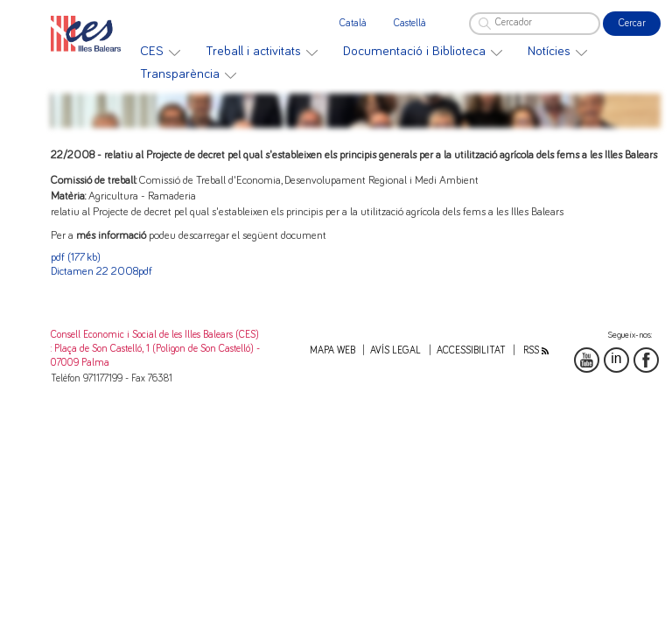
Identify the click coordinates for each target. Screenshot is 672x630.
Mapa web (332, 350)
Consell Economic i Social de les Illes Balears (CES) (155, 335)
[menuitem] (160, 52)
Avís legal (395, 350)
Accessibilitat (471, 350)
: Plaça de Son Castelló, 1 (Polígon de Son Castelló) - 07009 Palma (155, 356)
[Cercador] (535, 24)
